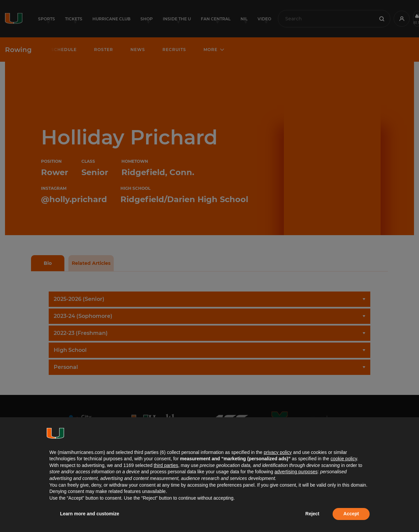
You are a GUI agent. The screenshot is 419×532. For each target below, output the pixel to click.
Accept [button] (351, 514)
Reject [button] (312, 514)
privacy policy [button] (278, 452)
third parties (166, 465)
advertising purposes (296, 472)
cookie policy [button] (344, 459)
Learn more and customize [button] (90, 514)
